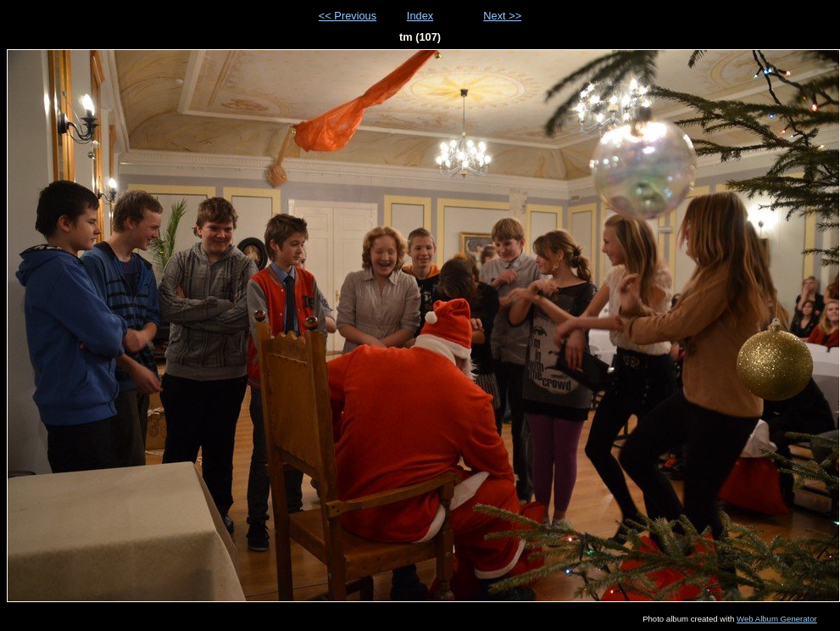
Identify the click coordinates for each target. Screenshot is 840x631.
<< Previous (348, 16)
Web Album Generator (777, 619)
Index (420, 16)
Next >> (502, 16)
